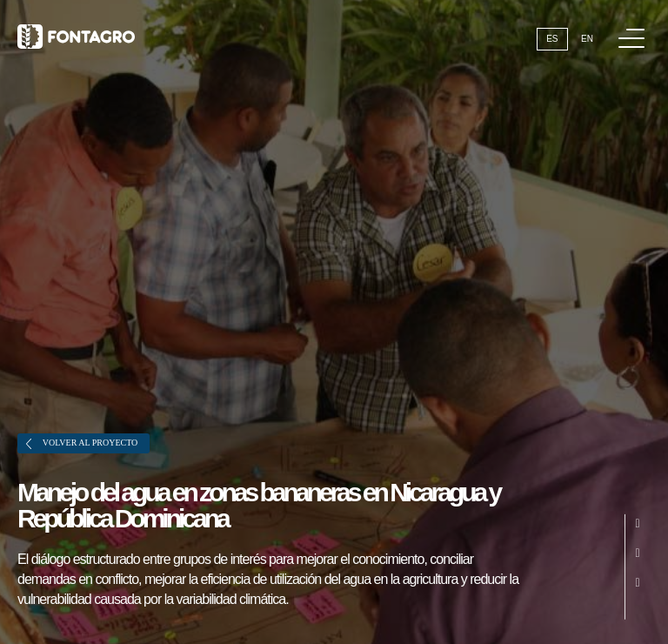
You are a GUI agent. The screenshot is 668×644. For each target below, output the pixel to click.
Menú (635, 29)
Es (552, 39)
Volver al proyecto (82, 443)
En (587, 39)
